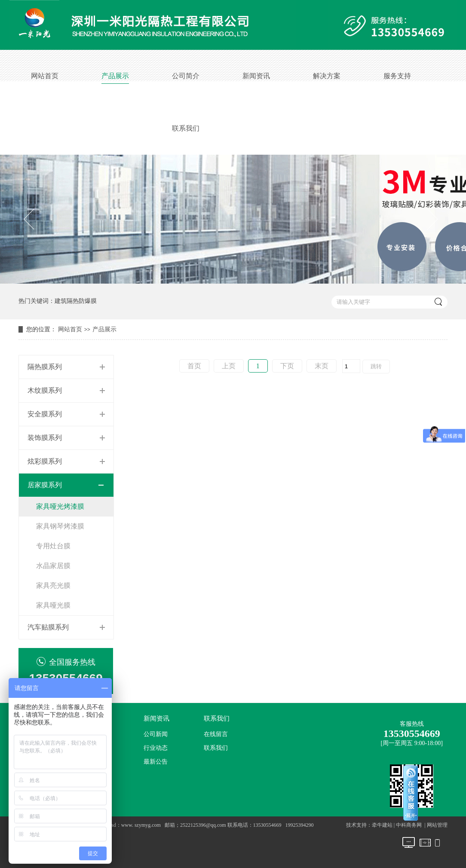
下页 (287, 366)
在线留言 (216, 734)
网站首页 (45, 76)
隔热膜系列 (45, 367)
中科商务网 (409, 825)
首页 (194, 366)
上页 (229, 366)
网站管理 (437, 825)
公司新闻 (156, 734)
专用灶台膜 (53, 546)
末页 (322, 366)
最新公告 (156, 762)
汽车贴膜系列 (48, 627)
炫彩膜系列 (45, 461)
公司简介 (186, 76)
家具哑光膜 (53, 605)
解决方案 (327, 76)
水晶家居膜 (53, 566)
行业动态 (156, 748)
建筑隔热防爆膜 (76, 301)
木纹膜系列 (45, 390)
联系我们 (186, 128)
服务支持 (397, 76)
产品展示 (115, 76)
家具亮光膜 (53, 585)
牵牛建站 (382, 825)
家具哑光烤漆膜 (60, 506)
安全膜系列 (45, 414)
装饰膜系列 (45, 438)
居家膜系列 (45, 485)
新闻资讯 (256, 76)
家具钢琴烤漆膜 (60, 526)
